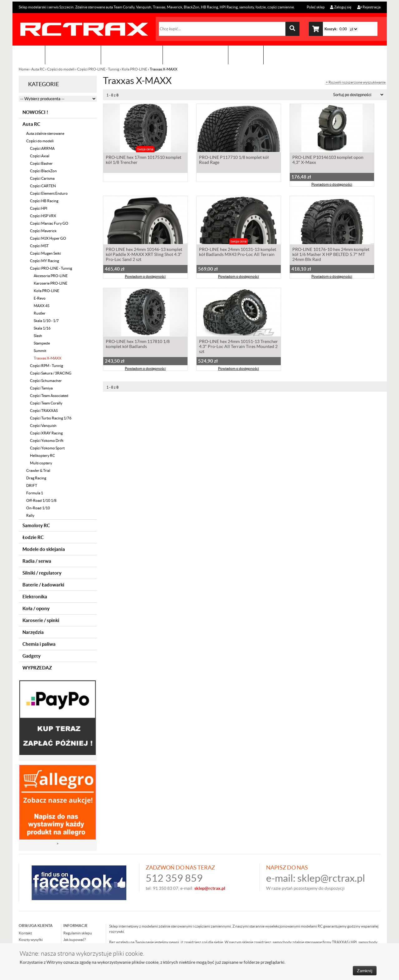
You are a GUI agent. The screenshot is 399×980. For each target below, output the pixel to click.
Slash (38, 336)
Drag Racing (36, 478)
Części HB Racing (44, 201)
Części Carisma (42, 178)
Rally (30, 515)
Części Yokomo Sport (47, 448)
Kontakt (246, 55)
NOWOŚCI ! (35, 112)
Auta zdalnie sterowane (45, 133)
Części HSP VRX (43, 216)
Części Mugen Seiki (45, 253)
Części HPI (39, 208)
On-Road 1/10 (38, 508)
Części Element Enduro (49, 193)
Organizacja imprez (132, 55)
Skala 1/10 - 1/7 (46, 321)
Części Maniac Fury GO (49, 223)
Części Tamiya (41, 388)
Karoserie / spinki (41, 620)
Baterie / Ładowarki (43, 585)
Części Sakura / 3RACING (51, 373)
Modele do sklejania (44, 549)
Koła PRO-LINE (134, 69)
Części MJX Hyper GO (48, 238)
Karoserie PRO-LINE (51, 283)
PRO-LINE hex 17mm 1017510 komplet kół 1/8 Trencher (144, 160)
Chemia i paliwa (39, 644)
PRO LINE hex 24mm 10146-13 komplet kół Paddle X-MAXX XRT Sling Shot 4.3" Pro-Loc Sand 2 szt (144, 255)
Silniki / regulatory (42, 573)
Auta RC (38, 69)
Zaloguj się (341, 7)
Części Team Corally (46, 403)
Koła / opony (36, 608)
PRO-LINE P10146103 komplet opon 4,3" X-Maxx (328, 160)
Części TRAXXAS (44, 411)
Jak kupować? (75, 940)
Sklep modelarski (73, 55)
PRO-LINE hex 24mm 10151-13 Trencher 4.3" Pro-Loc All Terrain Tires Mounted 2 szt (238, 347)
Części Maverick (43, 231)
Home (24, 69)
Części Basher (41, 163)
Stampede (42, 343)
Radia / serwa (37, 561)
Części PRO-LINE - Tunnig (98, 69)
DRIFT (32, 485)
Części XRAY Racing (46, 433)
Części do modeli (61, 69)
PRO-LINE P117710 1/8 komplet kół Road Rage (234, 160)
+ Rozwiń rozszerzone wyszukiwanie (356, 82)
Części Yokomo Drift (47, 441)
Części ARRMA (42, 148)
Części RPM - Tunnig (46, 366)
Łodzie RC (33, 537)
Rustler (40, 313)
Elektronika (35, 597)
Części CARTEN (43, 186)
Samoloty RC (36, 525)
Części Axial (40, 156)
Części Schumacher (46, 381)
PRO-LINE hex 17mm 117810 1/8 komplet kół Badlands (138, 345)
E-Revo (40, 298)
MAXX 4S (41, 306)
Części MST (39, 246)
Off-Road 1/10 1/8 (41, 500)
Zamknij (365, 971)
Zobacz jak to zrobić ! (195, 55)
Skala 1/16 (42, 328)
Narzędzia (33, 632)
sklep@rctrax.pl (331, 878)
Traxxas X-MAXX (48, 358)
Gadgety (32, 656)
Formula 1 (35, 493)
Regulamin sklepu (78, 933)
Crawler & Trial (38, 470)
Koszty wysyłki (31, 940)
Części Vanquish (43, 426)
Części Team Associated (49, 396)
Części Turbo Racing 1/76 (51, 418)
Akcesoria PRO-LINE (51, 276)
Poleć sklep (315, 7)
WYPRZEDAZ (37, 668)
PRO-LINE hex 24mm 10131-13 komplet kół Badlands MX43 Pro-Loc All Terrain (238, 252)
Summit (40, 351)
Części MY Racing (44, 261)
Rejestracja (369, 7)
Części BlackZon (43, 171)
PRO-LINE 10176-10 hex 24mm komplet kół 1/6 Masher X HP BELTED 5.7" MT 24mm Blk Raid (331, 255)
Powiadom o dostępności (332, 185)
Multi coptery (41, 463)
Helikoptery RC (42, 456)
